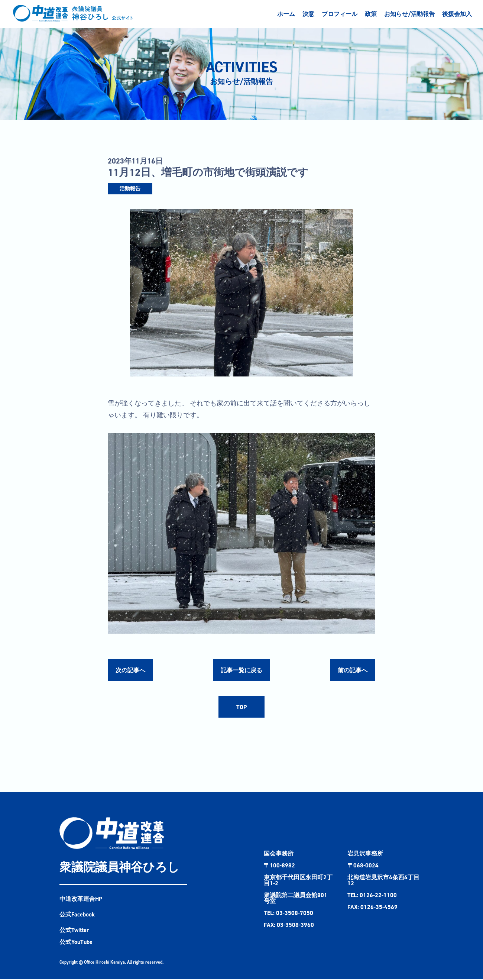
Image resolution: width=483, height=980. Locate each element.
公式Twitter (74, 931)
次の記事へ (130, 670)
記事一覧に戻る (241, 670)
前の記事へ (353, 670)
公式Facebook (77, 915)
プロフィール (340, 14)
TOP (241, 707)
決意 (308, 14)
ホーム (286, 14)
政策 (371, 14)
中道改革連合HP (81, 900)
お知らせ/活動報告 (409, 14)
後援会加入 (457, 14)
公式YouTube (76, 943)
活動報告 (130, 189)
